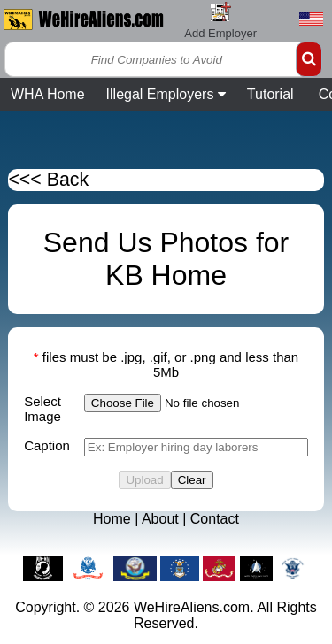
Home (112, 519)
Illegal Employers (166, 94)
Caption (47, 445)
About (160, 519)
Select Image (42, 409)
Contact (215, 519)
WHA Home (48, 94)
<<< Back (48, 180)
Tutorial (270, 94)
